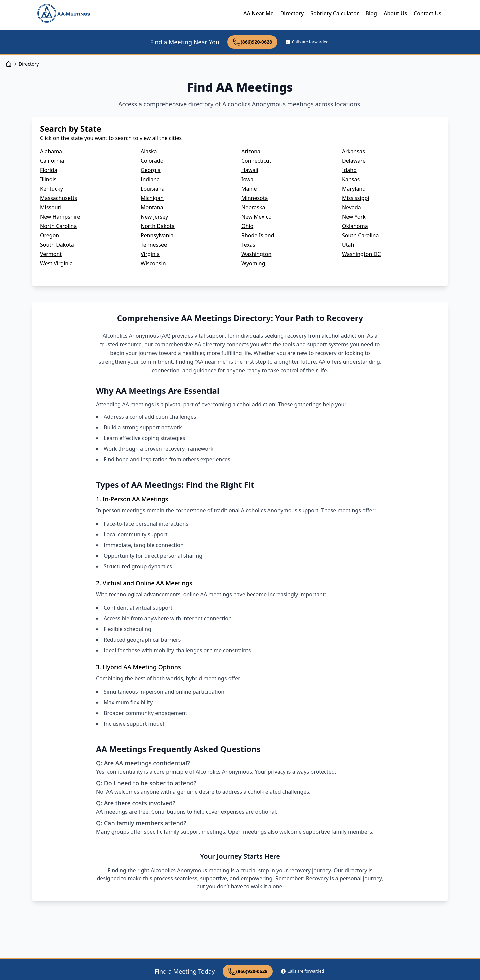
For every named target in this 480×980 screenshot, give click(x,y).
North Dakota (158, 226)
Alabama (51, 151)
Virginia (150, 254)
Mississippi (355, 198)
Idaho (349, 170)
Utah (348, 245)
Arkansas (353, 151)
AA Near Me (258, 13)
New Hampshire (60, 217)
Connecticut (256, 161)
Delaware (354, 161)
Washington (256, 254)
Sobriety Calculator (334, 13)
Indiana (150, 179)
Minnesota (255, 198)
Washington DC (361, 254)
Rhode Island (258, 235)
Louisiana (153, 189)
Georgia (151, 170)
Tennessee (154, 245)
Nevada (351, 207)
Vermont (51, 254)
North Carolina (58, 226)
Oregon (49, 235)
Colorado (152, 161)
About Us (395, 13)
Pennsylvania (157, 235)
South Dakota (57, 245)
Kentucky (51, 189)
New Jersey (154, 217)
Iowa (247, 179)
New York (354, 217)
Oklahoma (355, 226)
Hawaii (250, 170)
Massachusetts (58, 198)
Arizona (251, 151)
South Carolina (360, 235)
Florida (49, 170)
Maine (249, 189)
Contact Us (427, 13)
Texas (248, 245)
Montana (152, 207)
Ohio (247, 226)
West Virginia (56, 263)
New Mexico (256, 217)
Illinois (48, 179)
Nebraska (253, 207)
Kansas (351, 179)
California (52, 161)
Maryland (354, 189)
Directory (292, 13)
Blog (371, 13)
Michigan (152, 198)
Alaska (149, 151)
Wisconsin (153, 263)
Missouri (51, 207)
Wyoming (253, 263)
